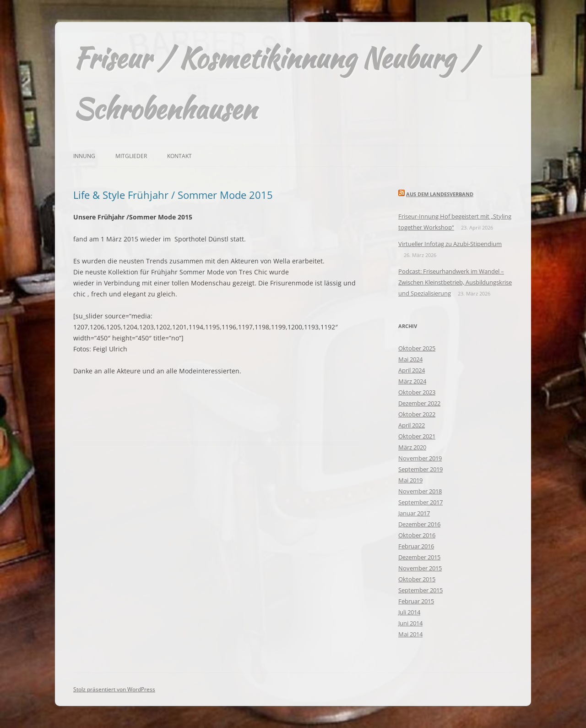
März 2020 (412, 447)
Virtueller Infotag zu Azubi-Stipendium (450, 244)
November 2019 (420, 458)
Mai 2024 (410, 359)
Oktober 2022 (417, 414)
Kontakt (179, 156)
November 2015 (420, 568)
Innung (84, 156)
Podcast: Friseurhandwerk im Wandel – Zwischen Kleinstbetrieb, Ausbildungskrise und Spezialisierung (455, 282)
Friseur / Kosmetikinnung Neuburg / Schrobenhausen (274, 83)
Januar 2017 (414, 513)
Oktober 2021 (417, 436)
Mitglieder (131, 156)
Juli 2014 (409, 612)
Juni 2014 (410, 623)
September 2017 (421, 502)
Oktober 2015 (417, 579)
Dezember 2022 (419, 403)
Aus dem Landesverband (440, 194)
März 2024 (412, 381)
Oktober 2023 (417, 392)
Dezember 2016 (419, 524)
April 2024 (412, 370)
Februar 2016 (416, 546)
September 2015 (421, 590)
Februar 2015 (416, 601)
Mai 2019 (410, 480)
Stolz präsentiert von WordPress (114, 689)
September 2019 (421, 469)
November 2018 (420, 491)
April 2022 (412, 425)
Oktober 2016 (417, 535)
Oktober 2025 (417, 348)
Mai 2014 (410, 634)
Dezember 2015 (419, 557)
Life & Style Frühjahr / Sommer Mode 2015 (173, 195)
